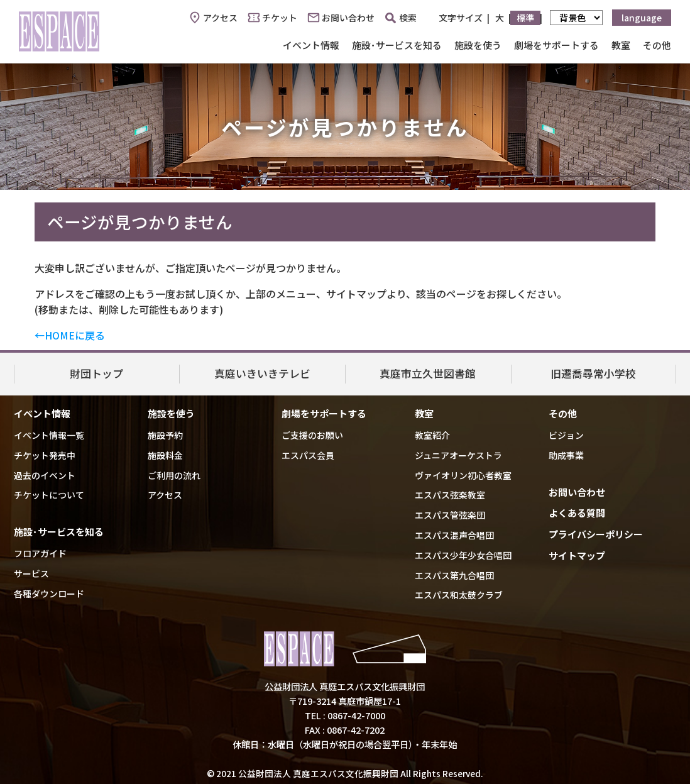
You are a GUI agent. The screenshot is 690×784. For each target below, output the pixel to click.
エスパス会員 (308, 455)
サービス (31, 573)
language (642, 18)
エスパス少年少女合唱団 (463, 555)
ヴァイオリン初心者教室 (463, 475)
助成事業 (566, 455)
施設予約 (165, 435)
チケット (280, 18)
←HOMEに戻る (70, 335)
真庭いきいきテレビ (262, 373)
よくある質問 (577, 513)
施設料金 (165, 455)
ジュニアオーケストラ (458, 455)
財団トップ (96, 373)
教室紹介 (432, 435)
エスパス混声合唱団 (454, 535)
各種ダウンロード (49, 594)
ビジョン (566, 435)
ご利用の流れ (174, 475)
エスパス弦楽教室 (450, 495)
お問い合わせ (348, 18)
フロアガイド (40, 553)
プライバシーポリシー (596, 534)
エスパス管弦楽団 (450, 515)
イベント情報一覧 (49, 435)
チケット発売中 (45, 455)
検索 (401, 18)
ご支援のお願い (312, 435)
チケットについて (49, 495)
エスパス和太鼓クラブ (459, 595)
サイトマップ (577, 555)
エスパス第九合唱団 (454, 575)
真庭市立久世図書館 (428, 373)
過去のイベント (45, 475)
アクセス (220, 18)
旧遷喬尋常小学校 (593, 373)
